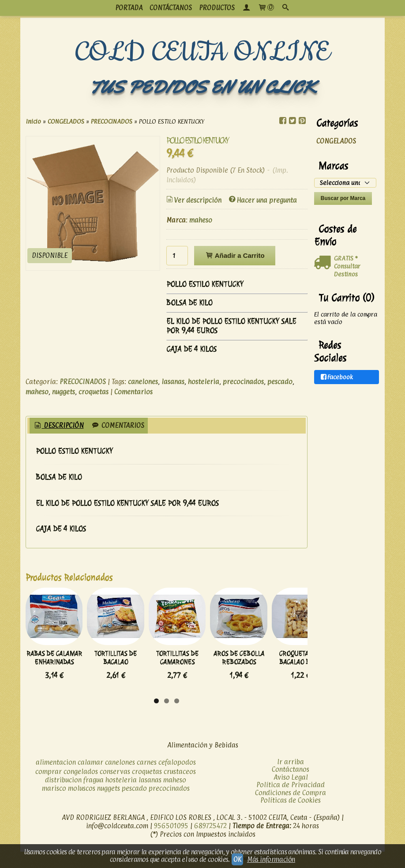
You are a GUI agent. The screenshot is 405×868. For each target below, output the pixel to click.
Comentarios (133, 392)
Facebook (336, 377)
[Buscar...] (285, 8)
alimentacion (56, 765)
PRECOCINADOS (83, 382)
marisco (54, 791)
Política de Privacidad (291, 787)
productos (217, 8)
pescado (280, 382)
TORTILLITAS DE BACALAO (132, 669)
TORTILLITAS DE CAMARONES (205, 669)
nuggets (64, 392)
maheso (201, 220)
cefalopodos (177, 765)
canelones (143, 382)
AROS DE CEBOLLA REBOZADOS (278, 669)
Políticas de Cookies (291, 803)
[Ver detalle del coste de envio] (324, 263)
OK (237, 859)
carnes (147, 765)
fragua (94, 783)
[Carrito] (266, 8)
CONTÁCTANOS (171, 8)
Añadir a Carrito (234, 255)
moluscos (82, 791)
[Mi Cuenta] (246, 8)
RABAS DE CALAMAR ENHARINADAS (60, 669)
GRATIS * (346, 258)
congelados (81, 774)
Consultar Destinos (347, 270)
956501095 (171, 828)
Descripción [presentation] (58, 425)
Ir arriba (291, 764)
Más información (271, 859)
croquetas (94, 392)
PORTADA (129, 8)
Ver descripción (193, 200)
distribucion (63, 783)
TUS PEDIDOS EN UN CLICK (202, 87)
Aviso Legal (291, 780)
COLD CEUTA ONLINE (203, 53)
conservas (115, 774)
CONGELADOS (336, 141)
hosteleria (204, 382)
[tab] (58, 426)
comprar (49, 774)
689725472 (210, 828)
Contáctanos (291, 772)
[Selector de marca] (345, 183)
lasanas (173, 382)
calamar (90, 765)
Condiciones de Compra (291, 795)
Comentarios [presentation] (118, 425)
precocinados (243, 382)
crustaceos (180, 774)
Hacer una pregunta (262, 200)
